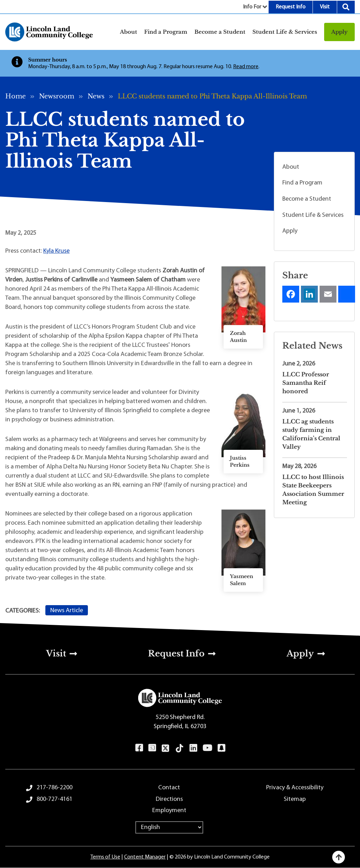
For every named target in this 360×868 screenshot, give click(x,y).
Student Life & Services (313, 215)
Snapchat (221, 748)
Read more (246, 67)
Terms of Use (105, 857)
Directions (169, 799)
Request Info (291, 7)
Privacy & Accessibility (295, 788)
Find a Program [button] (166, 32)
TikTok (180, 748)
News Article (67, 611)
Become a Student (307, 199)
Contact (169, 788)
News (96, 96)
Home (15, 96)
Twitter (166, 748)
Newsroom (57, 96)
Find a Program (302, 183)
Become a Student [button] (220, 32)
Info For (252, 7)
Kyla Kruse (56, 251)
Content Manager (145, 857)
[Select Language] (169, 827)
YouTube (207, 748)
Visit (325, 7)
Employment (169, 811)
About (291, 167)
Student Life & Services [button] (285, 32)
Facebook (139, 748)
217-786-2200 (54, 788)
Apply (339, 32)
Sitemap (295, 799)
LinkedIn (193, 748)
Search (346, 7)
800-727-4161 (54, 799)
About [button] (128, 32)
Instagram (152, 748)
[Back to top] (339, 857)
